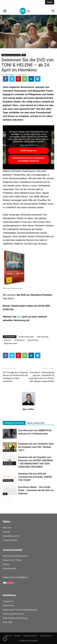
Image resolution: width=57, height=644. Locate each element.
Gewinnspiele (13, 51)
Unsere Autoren (10, 540)
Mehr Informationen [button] (28, 145)
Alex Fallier (9, 75)
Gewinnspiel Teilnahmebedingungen (20, 610)
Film (24, 55)
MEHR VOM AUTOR (36, 423)
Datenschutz (9, 605)
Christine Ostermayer (26, 337)
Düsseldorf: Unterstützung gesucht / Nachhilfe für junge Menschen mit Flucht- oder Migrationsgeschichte (41, 377)
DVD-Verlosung (43, 337)
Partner (6, 564)
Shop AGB (7, 622)
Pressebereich (9, 568)
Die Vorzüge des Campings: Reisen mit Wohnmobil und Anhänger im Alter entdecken (16, 377)
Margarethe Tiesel (11, 343)
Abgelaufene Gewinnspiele (11, 55)
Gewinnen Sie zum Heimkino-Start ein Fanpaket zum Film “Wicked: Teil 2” (36, 447)
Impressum (8, 601)
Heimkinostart (19, 340)
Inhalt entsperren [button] (29, 151)
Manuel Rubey (33, 340)
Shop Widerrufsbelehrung (15, 618)
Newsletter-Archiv (11, 536)
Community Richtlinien (13, 614)
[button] (5, 639)
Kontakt (6, 532)
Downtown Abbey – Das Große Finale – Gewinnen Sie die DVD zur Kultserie (36, 490)
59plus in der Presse (12, 560)
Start (3, 51)
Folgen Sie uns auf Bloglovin (15, 577)
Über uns (7, 528)
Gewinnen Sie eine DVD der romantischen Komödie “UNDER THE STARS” (35, 477)
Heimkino (8, 340)
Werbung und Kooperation (15, 556)
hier (19, 317)
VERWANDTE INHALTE (14, 423)
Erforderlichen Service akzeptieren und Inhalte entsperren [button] (28, 159)
